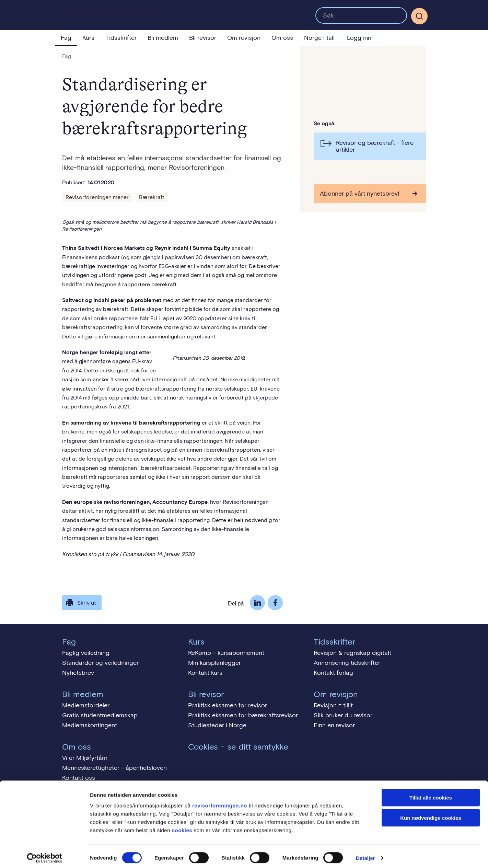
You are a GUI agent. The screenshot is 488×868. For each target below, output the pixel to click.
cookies (182, 827)
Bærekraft (152, 197)
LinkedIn (257, 603)
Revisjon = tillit (333, 705)
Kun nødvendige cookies (431, 814)
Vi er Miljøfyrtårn (85, 758)
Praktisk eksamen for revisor (228, 705)
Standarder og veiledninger (100, 663)
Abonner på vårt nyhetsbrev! (360, 194)
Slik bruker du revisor (343, 715)
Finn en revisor (334, 725)
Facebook (275, 603)
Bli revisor (203, 38)
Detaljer (365, 854)
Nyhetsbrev (78, 673)
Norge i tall (319, 38)
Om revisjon (244, 38)
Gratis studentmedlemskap (100, 715)
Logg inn (359, 38)
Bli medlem (163, 38)
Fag (66, 38)
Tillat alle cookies (431, 794)
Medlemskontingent (90, 725)
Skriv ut (80, 603)
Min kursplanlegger (214, 663)
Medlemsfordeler (86, 705)
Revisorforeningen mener (97, 197)
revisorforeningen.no (220, 802)
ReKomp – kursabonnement (226, 653)
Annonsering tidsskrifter (347, 663)
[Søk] (419, 16)
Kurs (88, 38)
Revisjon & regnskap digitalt (352, 653)
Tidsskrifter (121, 38)
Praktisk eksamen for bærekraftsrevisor (243, 715)
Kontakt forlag (333, 673)
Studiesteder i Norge (217, 725)
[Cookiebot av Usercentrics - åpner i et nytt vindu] (44, 855)
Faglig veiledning (86, 653)
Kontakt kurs (205, 673)
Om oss (282, 38)
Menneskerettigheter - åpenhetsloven (114, 768)
